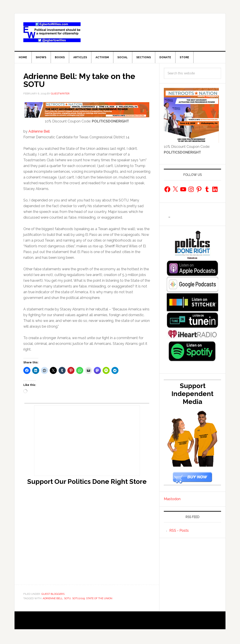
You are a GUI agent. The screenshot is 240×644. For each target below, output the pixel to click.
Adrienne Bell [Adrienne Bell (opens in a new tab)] (39, 133)
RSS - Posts (179, 532)
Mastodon (172, 500)
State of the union (99, 600)
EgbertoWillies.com (52, 32)
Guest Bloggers (53, 595)
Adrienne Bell (53, 600)
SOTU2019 (78, 600)
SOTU (67, 600)
